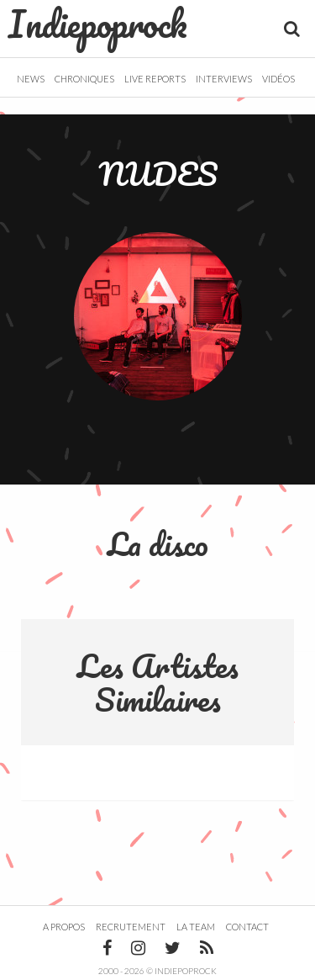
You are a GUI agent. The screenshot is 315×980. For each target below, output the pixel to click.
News (31, 79)
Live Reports (155, 79)
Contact (247, 927)
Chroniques (84, 79)
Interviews (224, 79)
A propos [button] (64, 927)
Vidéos (278, 79)
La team (196, 927)
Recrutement (131, 927)
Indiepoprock (98, 24)
